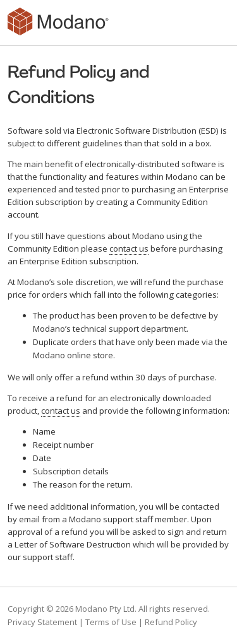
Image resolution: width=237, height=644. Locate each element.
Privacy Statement (42, 622)
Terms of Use (111, 622)
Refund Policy (171, 622)
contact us (129, 249)
